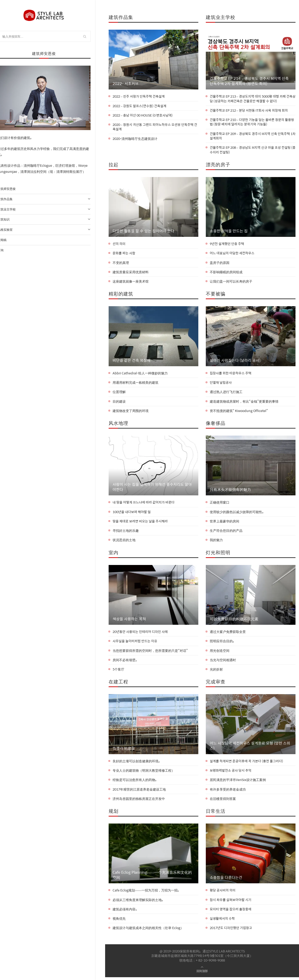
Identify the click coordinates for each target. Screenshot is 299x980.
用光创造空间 (220, 653)
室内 (114, 554)
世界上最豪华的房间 (224, 523)
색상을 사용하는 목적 (129, 621)
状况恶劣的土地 (124, 542)
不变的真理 (121, 263)
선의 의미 (119, 245)
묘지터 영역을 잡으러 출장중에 (231, 912)
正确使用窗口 (220, 504)
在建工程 (118, 684)
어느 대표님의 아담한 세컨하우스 (232, 254)
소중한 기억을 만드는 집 (229, 231)
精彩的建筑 (121, 295)
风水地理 (118, 424)
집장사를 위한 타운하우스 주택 (231, 374)
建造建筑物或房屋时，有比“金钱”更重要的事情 (244, 403)
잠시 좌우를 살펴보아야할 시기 (231, 902)
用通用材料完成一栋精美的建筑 (135, 384)
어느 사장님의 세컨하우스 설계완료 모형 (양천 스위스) (250, 748)
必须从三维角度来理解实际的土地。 (139, 902)
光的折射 (216, 671)
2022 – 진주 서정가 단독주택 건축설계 (139, 96)
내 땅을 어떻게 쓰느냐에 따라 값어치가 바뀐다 (144, 504)
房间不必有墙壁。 (126, 662)
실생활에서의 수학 (222, 921)
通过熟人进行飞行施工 (226, 393)
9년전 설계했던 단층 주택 (227, 245)
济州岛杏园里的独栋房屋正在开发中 (139, 801)
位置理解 (119, 393)
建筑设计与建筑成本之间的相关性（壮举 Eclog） (148, 931)
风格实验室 (53, 230)
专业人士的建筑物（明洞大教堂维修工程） (144, 773)
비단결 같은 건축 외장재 (132, 361)
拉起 (114, 165)
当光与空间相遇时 (223, 662)
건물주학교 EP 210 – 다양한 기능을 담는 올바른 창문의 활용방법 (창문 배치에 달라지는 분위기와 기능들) (252, 122)
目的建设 (119, 403)
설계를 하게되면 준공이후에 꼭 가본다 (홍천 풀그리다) (246, 763)
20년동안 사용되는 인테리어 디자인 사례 (140, 634)
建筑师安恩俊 (14, 189)
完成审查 (216, 684)
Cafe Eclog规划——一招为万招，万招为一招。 (147, 893)
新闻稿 (9, 240)
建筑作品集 (53, 199)
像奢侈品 (216, 424)
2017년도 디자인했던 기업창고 (231, 931)
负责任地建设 (124, 750)
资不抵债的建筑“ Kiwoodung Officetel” (239, 412)
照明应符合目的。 (223, 643)
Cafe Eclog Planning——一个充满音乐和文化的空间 (152, 877)
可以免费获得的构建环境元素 (234, 621)
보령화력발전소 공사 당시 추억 (231, 773)
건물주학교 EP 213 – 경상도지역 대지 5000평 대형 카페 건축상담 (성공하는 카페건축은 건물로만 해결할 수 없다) (253, 99)
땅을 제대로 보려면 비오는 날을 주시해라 (140, 523)
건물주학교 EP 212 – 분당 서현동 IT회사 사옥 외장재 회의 (249, 110)
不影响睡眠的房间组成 (226, 273)
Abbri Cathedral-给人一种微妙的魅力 (140, 374)
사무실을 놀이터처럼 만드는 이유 (135, 643)
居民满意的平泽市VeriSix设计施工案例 (238, 782)
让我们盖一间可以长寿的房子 (231, 282)
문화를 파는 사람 (124, 254)
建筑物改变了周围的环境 (131, 412)
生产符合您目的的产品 (226, 532)
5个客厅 (118, 671)
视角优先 (119, 921)
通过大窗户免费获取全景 (228, 634)
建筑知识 (53, 220)
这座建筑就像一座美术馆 (131, 282)
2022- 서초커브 (126, 84)
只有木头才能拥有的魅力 (230, 491)
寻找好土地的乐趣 (126, 532)
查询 (8, 250)
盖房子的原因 (220, 263)
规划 (114, 813)
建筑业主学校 (53, 210)
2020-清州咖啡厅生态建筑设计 (135, 139)
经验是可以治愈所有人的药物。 (135, 782)
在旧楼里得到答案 (223, 801)
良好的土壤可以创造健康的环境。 (137, 763)
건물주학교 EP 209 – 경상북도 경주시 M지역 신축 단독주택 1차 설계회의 (253, 136)
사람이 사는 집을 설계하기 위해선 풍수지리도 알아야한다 (152, 488)
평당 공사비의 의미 (223, 893)
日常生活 (216, 813)
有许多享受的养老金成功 (228, 792)
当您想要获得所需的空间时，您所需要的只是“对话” (150, 653)
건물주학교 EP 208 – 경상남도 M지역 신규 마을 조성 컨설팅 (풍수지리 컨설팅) (253, 150)
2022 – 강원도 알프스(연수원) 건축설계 (139, 106)
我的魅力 (216, 542)
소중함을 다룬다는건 (226, 880)
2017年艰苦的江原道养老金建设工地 (139, 792)
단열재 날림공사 (221, 384)
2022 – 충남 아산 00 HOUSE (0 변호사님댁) (143, 115)
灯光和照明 (218, 554)
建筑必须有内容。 (126, 912)
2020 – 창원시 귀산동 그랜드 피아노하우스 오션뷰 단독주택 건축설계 (155, 127)
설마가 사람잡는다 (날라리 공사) (235, 361)
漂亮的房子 (218, 165)
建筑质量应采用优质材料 (131, 273)
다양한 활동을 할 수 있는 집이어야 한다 (143, 231)
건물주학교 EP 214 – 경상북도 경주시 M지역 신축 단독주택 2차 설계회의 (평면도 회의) (249, 81)
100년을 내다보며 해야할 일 (132, 513)
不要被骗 (216, 295)
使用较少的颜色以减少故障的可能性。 (238, 513)
